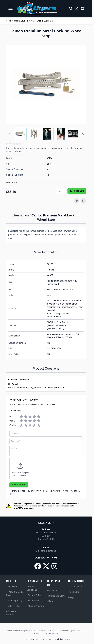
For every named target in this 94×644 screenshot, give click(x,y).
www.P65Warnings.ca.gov (24, 508)
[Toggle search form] (71, 9)
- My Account (12, 587)
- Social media (75, 587)
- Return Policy (13, 606)
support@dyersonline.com (47, 633)
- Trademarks (33, 601)
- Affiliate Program (35, 606)
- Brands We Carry (56, 596)
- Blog (50, 601)
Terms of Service (75, 491)
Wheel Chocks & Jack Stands (43, 21)
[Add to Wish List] (77, 201)
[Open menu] (11, 8)
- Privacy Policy (34, 595)
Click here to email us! (46, 551)
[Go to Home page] (37, 9)
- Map (71, 597)
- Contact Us (74, 592)
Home (9, 21)
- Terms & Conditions (32, 588)
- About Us (52, 590)
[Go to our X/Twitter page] (46, 566)
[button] (14, 144)
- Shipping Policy (14, 601)
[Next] (83, 134)
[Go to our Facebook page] (38, 566)
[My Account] (77, 9)
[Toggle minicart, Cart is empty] (83, 9)
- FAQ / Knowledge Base (15, 594)
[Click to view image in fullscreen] (46, 85)
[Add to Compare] (83, 201)
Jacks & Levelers (21, 21)
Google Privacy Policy (55, 491)
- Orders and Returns (12, 613)
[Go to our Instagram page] (54, 566)
